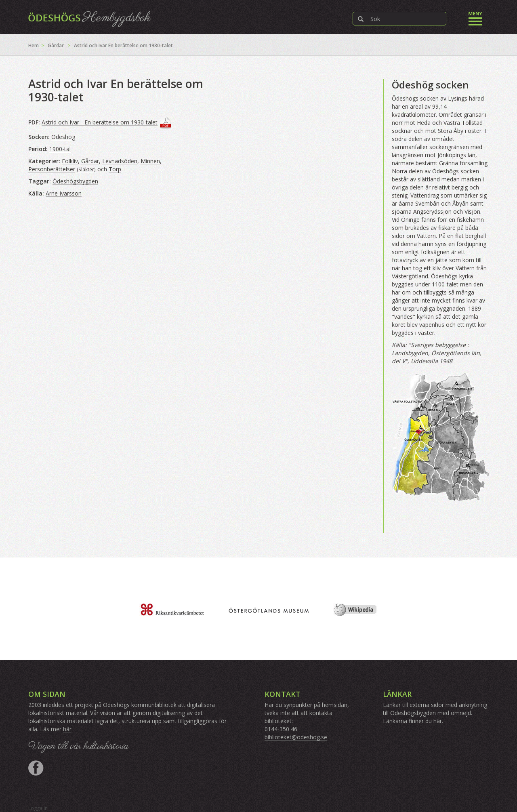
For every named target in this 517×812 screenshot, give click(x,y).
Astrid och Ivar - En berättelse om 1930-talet (100, 122)
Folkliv (70, 161)
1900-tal (60, 149)
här (67, 729)
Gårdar (56, 45)
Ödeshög (63, 137)
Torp (115, 169)
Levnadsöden (120, 161)
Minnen (150, 161)
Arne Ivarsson (64, 193)
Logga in (38, 808)
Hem (34, 45)
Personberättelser (52, 169)
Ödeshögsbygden (75, 181)
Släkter (86, 169)
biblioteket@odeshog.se (296, 737)
